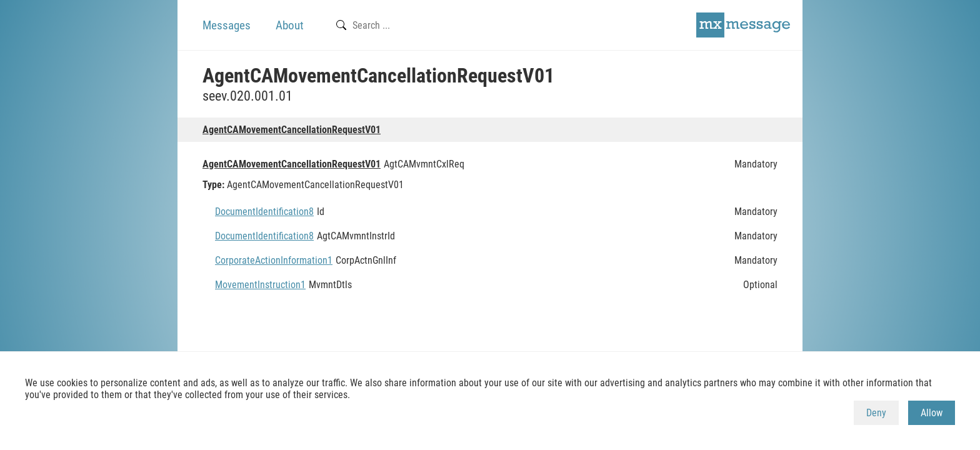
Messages (227, 25)
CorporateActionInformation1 (274, 260)
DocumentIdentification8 (264, 212)
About (290, 25)
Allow (932, 413)
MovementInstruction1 (260, 285)
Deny (876, 413)
